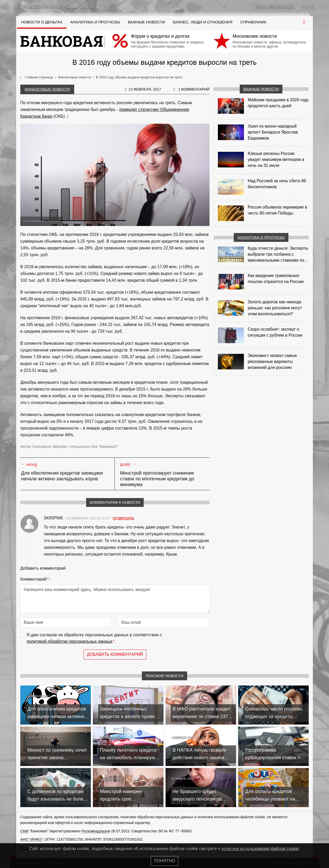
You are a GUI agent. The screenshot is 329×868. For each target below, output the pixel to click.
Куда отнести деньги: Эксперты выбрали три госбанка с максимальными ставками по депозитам (278, 255)
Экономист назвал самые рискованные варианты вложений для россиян (272, 361)
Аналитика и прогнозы (95, 22)
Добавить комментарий (115, 654)
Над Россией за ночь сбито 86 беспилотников (277, 184)
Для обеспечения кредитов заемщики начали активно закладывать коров (62, 476)
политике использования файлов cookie (260, 849)
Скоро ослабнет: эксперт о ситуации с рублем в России (275, 332)
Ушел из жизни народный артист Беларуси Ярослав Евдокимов (273, 132)
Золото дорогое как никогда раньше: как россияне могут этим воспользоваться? (275, 308)
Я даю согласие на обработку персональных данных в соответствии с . (94, 639)
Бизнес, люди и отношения (203, 22)
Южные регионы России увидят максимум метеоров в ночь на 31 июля (276, 159)
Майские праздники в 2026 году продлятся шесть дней (278, 103)
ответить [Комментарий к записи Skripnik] (124, 518)
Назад (29, 464)
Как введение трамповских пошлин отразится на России (276, 279)
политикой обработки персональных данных (69, 641)
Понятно (165, 861)
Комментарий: (35, 579)
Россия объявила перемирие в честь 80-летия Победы (277, 210)
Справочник (253, 22)
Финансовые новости (47, 89)
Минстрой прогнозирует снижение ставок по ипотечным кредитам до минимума (157, 479)
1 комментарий (194, 89)
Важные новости (146, 22)
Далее (128, 464)
